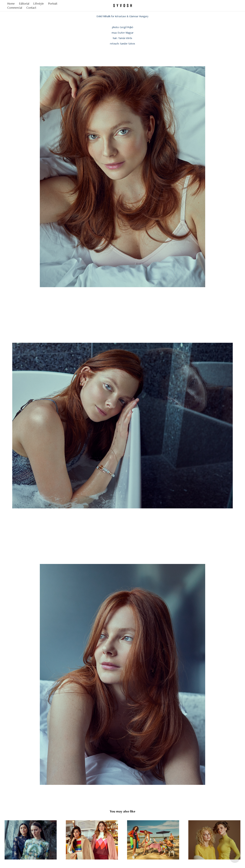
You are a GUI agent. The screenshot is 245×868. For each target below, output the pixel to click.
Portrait (53, 3)
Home (11, 3)
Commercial (15, 8)
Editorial (24, 3)
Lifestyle (39, 3)
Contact (31, 8)
